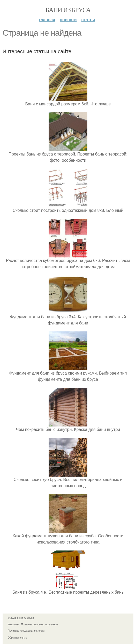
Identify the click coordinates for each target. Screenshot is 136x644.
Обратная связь (17, 638)
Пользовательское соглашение (40, 624)
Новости (68, 20)
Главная (47, 20)
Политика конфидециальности (26, 631)
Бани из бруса (68, 10)
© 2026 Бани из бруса (21, 618)
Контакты (13, 624)
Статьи (88, 20)
